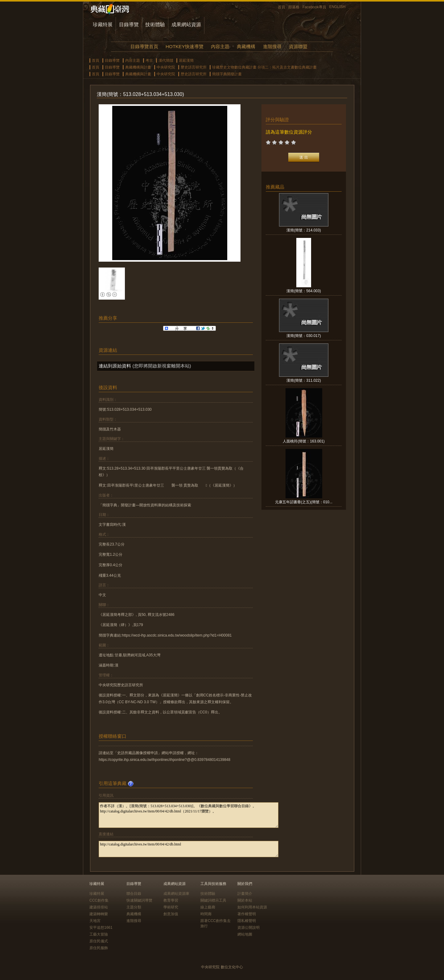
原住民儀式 (99, 941)
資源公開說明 (249, 928)
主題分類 (134, 907)
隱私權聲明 (247, 921)
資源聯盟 (298, 46)
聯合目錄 (134, 894)
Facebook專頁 (314, 7)
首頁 (282, 7)
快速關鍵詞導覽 (139, 900)
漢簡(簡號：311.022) (304, 380)
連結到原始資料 (115, 366)
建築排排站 (99, 907)
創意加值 (171, 914)
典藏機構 (246, 46)
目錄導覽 (129, 25)
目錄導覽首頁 (144, 46)
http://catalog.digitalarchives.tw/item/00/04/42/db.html (189, 849)
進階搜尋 (272, 46)
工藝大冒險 (99, 934)
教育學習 (171, 900)
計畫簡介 (245, 894)
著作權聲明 (247, 914)
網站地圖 (245, 934)
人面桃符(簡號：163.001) (304, 441)
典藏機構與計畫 (138, 67)
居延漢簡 (186, 60)
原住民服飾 (99, 948)
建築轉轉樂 (99, 914)
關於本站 (245, 900)
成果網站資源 (186, 25)
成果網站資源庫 (176, 894)
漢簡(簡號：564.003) (304, 291)
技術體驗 (155, 25)
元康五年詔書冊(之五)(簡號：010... (304, 502)
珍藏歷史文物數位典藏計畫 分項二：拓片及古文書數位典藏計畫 (264, 67)
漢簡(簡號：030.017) (304, 336)
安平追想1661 (101, 928)
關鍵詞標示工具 (213, 900)
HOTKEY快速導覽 (184, 46)
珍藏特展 (103, 25)
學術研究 (171, 907)
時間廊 (206, 914)
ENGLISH (337, 7)
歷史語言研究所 (194, 67)
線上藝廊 (208, 907)
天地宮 (95, 921)
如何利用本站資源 (252, 907)
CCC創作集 (99, 900)
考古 (149, 60)
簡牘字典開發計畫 (227, 74)
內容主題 (220, 46)
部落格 (294, 7)
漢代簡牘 (166, 60)
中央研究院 (166, 67)
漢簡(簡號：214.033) (304, 230)
